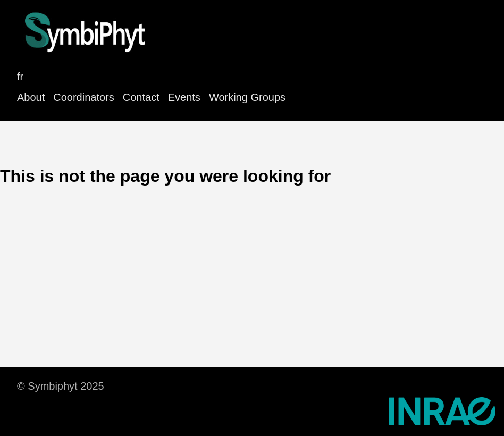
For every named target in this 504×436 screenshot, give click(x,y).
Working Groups (247, 97)
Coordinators (84, 97)
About (31, 97)
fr (20, 77)
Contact (141, 97)
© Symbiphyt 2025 (61, 386)
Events (184, 97)
